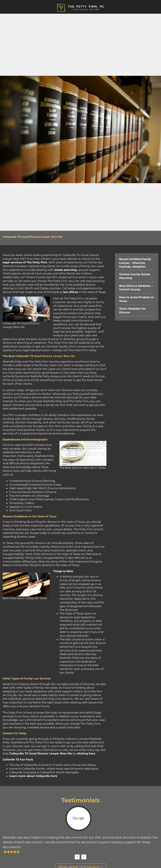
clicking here (86, 753)
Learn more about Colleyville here (33, 776)
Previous (77, 857)
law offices (71, 292)
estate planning (65, 270)
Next (84, 857)
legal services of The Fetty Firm (25, 262)
